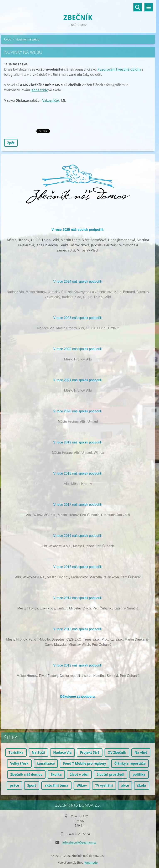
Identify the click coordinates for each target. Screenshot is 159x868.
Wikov (82, 785)
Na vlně (141, 752)
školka (56, 774)
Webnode (91, 863)
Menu (149, 7)
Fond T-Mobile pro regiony (84, 763)
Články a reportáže (130, 763)
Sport (32, 785)
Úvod (8, 39)
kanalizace (46, 763)
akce (125, 785)
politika (139, 774)
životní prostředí (111, 774)
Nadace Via (62, 752)
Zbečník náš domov (26, 774)
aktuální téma (56, 785)
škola (142, 785)
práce (14, 785)
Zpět (11, 143)
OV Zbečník (117, 752)
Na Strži (38, 752)
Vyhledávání (138, 7)
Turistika (16, 752)
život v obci (79, 774)
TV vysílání (104, 785)
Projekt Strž (90, 752)
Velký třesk (19, 763)
